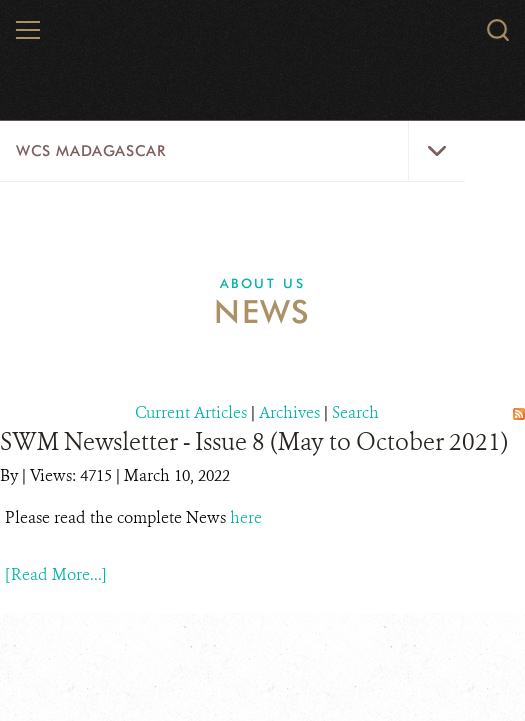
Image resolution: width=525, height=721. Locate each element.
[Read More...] (56, 574)
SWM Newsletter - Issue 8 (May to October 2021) (254, 442)
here (246, 517)
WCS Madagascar (90, 151)
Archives (289, 412)
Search (355, 412)
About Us (263, 283)
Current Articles (191, 412)
